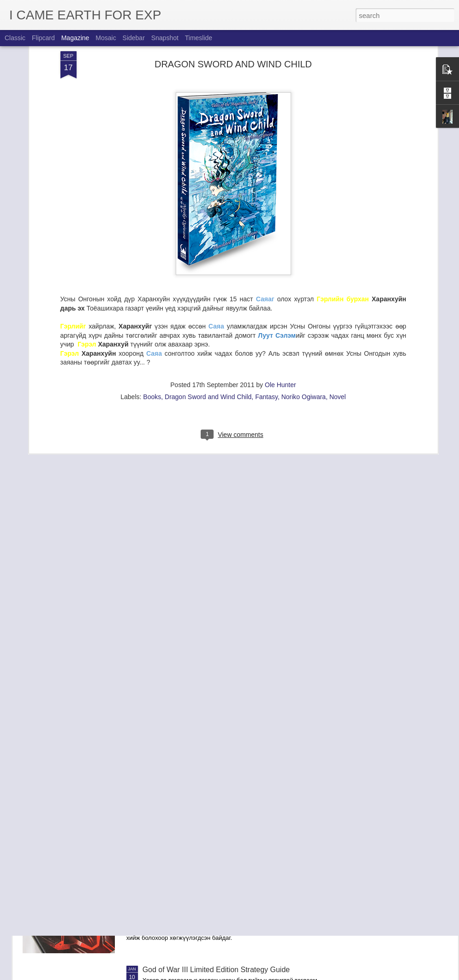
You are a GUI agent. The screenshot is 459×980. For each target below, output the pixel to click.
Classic (15, 38)
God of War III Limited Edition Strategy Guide (216, 970)
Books (152, 321)
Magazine (75, 38)
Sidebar (134, 38)
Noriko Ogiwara (304, 321)
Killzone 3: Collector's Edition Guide (201, 865)
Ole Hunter (280, 309)
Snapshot (165, 38)
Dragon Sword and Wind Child (208, 321)
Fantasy (266, 321)
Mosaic (106, 38)
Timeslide (199, 38)
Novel (338, 321)
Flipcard (43, 38)
